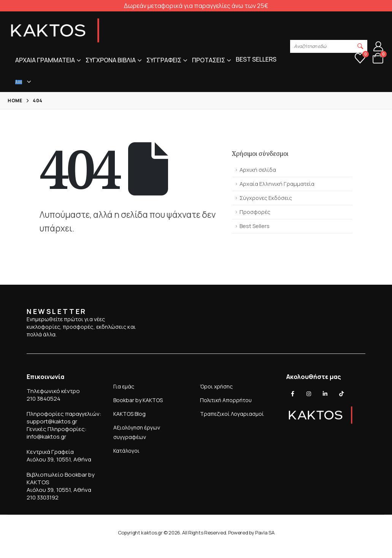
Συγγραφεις (164, 60)
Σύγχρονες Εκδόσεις (266, 198)
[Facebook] (292, 394)
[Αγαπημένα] (360, 58)
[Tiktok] (341, 394)
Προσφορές (255, 212)
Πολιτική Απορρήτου (226, 400)
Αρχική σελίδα (258, 170)
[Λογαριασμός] (379, 46)
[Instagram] (309, 394)
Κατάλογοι (126, 451)
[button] (360, 46)
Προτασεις (209, 60)
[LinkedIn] (325, 394)
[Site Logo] (55, 30)
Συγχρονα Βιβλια (111, 60)
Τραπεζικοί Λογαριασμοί (232, 414)
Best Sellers (255, 226)
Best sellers (256, 59)
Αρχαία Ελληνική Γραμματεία (277, 184)
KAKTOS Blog (129, 414)
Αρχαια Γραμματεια (45, 60)
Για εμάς (124, 386)
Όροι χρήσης (216, 386)
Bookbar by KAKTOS (138, 400)
